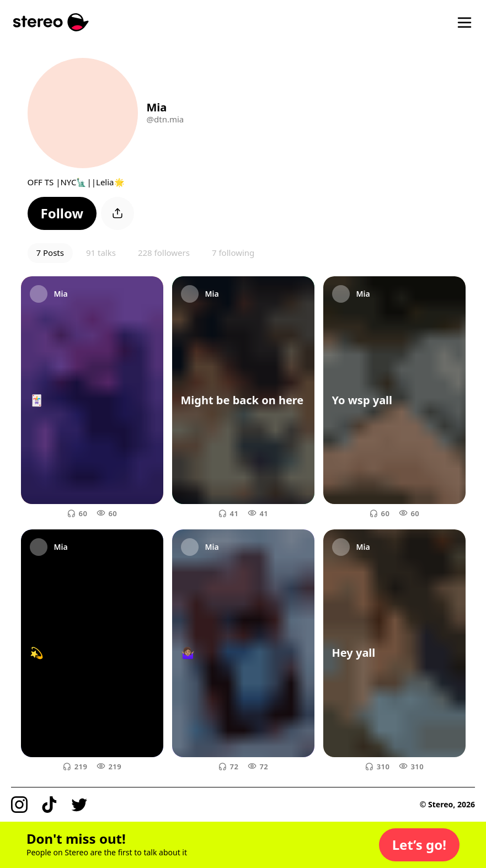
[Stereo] (51, 22)
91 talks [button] (101, 253)
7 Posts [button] (50, 253)
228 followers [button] (164, 253)
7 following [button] (233, 253)
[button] (62, 213)
